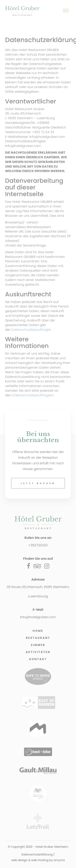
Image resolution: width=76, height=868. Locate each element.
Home (38, 631)
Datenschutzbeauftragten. (33, 395)
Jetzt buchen (38, 483)
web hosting (40, 860)
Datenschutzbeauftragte (31, 330)
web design (19, 860)
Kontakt (38, 659)
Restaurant (38, 638)
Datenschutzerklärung (37, 854)
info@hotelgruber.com (38, 617)
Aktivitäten (38, 652)
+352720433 (38, 545)
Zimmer (38, 645)
